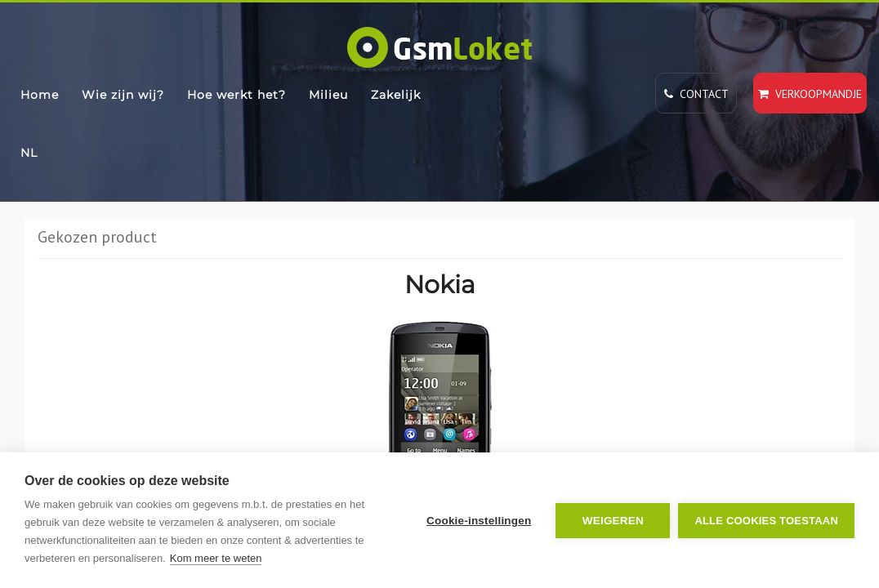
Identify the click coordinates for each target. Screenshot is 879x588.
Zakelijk (396, 95)
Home (40, 95)
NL (29, 153)
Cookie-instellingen (479, 521)
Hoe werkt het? (236, 95)
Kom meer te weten (216, 558)
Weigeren (613, 521)
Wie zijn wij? (123, 95)
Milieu (328, 95)
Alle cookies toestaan (766, 521)
